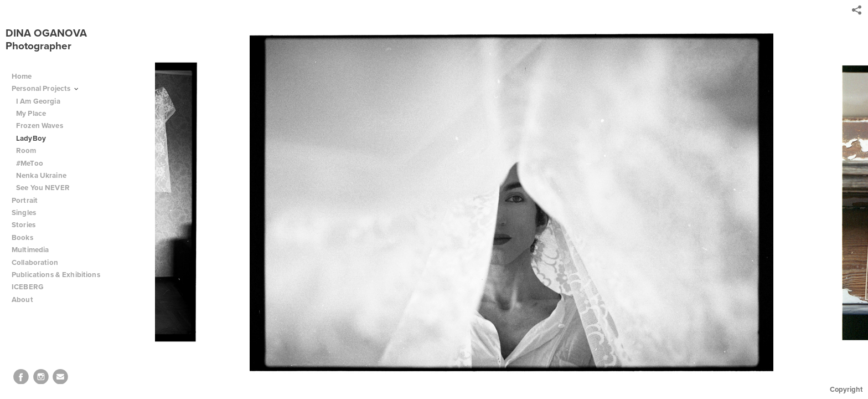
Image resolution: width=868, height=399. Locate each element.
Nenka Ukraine (41, 175)
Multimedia (30, 250)
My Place (31, 113)
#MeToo (30, 163)
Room (26, 150)
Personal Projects (46, 88)
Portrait (25, 200)
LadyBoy (31, 138)
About (27, 300)
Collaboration (39, 262)
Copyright (846, 389)
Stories (28, 225)
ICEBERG (28, 287)
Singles (24, 213)
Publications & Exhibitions (56, 275)
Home (22, 76)
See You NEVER (43, 188)
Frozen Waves (40, 126)
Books (27, 237)
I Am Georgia (38, 101)
